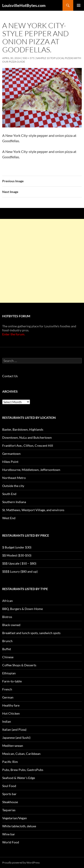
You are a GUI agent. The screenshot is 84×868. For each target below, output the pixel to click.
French (7, 689)
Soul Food (9, 786)
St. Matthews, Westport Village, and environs (33, 510)
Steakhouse (10, 802)
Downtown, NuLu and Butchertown (27, 437)
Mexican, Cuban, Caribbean (21, 754)
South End (9, 494)
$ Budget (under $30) (17, 547)
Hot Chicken (11, 713)
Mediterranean (13, 746)
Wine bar (9, 834)
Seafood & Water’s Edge (19, 778)
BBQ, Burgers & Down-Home (23, 609)
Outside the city (13, 486)
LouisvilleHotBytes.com (24, 5)
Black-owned (11, 625)
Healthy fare (11, 705)
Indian (7, 721)
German (8, 697)
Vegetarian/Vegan (15, 818)
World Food (11, 842)
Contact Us (10, 376)
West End (9, 518)
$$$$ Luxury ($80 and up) (20, 571)
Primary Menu (79, 5)
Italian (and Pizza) (14, 729)
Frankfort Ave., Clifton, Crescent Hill (28, 446)
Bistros (7, 617)
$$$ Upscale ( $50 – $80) (19, 563)
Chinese (8, 657)
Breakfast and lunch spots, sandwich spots (31, 633)
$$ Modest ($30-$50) (17, 555)
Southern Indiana (14, 502)
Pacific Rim (10, 762)
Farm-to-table (12, 681)
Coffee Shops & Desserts (19, 665)
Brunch (7, 641)
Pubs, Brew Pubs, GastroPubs (23, 770)
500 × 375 (28, 58)
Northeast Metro (14, 478)
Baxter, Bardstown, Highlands (23, 429)
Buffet (7, 649)
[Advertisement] (42, 261)
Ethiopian (9, 673)
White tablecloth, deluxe (19, 826)
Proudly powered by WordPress (21, 863)
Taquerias (9, 810)
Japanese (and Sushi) (16, 738)
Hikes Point (10, 462)
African (8, 601)
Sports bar (9, 794)
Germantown (11, 454)
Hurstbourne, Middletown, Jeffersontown (31, 470)
